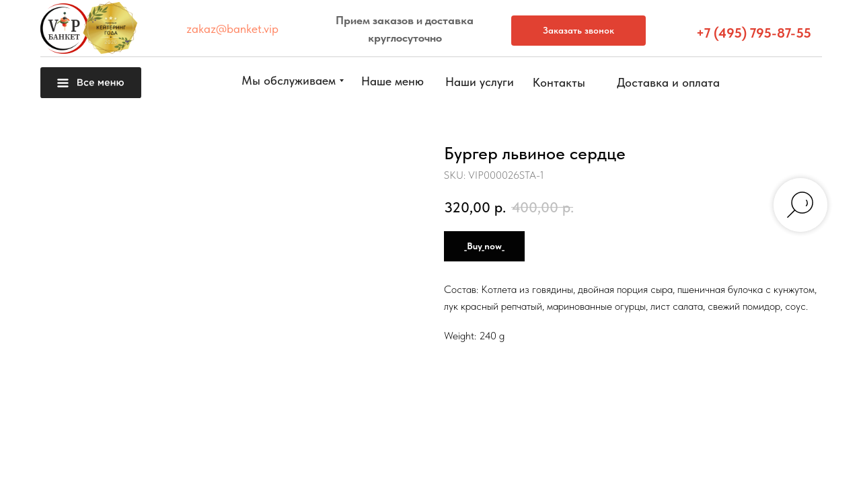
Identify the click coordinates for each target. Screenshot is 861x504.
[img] (830, 471)
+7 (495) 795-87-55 (754, 33)
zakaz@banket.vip (232, 29)
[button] (830, 296)
